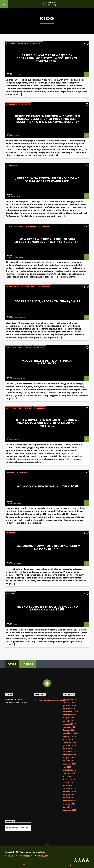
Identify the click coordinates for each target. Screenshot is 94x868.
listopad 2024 (69, 730)
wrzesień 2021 (69, 801)
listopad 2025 (69, 709)
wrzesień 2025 (69, 715)
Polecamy (10, 44)
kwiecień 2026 (69, 699)
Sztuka (28, 348)
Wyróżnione (36, 44)
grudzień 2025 (69, 706)
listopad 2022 (69, 785)
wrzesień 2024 (69, 736)
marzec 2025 (69, 727)
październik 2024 (71, 733)
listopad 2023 (69, 749)
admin (9, 73)
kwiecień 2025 (69, 724)
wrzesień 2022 (69, 792)
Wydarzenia (23, 44)
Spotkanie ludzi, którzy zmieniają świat (48, 301)
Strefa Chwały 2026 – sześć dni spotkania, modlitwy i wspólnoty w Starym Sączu (47, 58)
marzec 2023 (69, 773)
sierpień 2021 (69, 804)
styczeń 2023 (69, 779)
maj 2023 (67, 767)
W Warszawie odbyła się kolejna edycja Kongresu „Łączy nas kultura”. (47, 241)
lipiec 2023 (68, 761)
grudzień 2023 (69, 745)
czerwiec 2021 (69, 810)
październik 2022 (71, 789)
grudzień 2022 (69, 782)
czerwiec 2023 (69, 764)
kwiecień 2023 (69, 770)
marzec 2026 (69, 702)
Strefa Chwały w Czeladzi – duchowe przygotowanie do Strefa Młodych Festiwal (48, 423)
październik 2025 (71, 712)
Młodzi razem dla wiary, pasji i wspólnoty (48, 362)
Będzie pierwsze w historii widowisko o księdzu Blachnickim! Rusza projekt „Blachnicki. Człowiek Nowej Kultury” (47, 119)
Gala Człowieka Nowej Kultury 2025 (48, 486)
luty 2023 (67, 776)
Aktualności (26, 856)
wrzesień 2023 (69, 755)
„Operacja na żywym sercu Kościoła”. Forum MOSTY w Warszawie (48, 180)
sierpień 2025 (69, 718)
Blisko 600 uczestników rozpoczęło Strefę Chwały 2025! (48, 608)
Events (9, 226)
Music (8, 348)
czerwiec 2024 (70, 742)
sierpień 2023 (69, 758)
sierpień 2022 (69, 795)
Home (10, 856)
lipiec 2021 (68, 807)
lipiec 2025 (68, 721)
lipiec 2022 (68, 798)
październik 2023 (71, 752)
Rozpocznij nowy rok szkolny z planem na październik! (48, 547)
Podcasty (43, 856)
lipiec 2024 (68, 739)
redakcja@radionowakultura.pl (53, 700)
